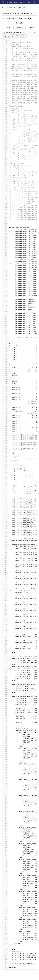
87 (5, 212)
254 (5, 545)
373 (5, 782)
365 (5, 766)
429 (5, 893)
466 (5, 967)
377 (5, 790)
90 (5, 218)
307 (5, 650)
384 (5, 804)
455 (5, 945)
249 (5, 535)
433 (5, 901)
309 (5, 654)
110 (5, 257)
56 (5, 150)
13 (5, 64)
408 (5, 852)
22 (5, 82)
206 (5, 449)
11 (5, 60)
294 (5, 624)
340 (5, 716)
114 (5, 265)
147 (5, 331)
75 (5, 188)
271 (5, 578)
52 (5, 142)
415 (5, 866)
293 (5, 622)
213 (5, 463)
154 (5, 345)
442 (5, 919)
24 (5, 86)
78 (5, 194)
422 (5, 880)
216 (5, 469)
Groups (16, 2)
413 (5, 862)
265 (5, 566)
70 (5, 178)
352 (5, 740)
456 (5, 947)
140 (5, 317)
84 (5, 206)
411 (5, 858)
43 (5, 124)
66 (5, 170)
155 (5, 347)
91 (5, 220)
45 (5, 128)
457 (5, 949)
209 (5, 455)
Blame (8, 28)
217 (5, 471)
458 (5, 951)
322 (5, 680)
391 (5, 818)
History (19, 28)
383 (5, 802)
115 (5, 267)
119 (5, 275)
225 (5, 487)
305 (5, 646)
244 (5, 525)
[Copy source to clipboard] (5, 36)
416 (5, 868)
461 (5, 957)
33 (5, 104)
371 (5, 778)
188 (5, 413)
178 (5, 393)
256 (5, 549)
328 (5, 692)
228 (5, 493)
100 (5, 238)
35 (5, 108)
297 (5, 630)
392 (5, 820)
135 (5, 307)
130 (5, 297)
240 (5, 517)
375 (5, 786)
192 (5, 421)
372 (5, 780)
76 (5, 190)
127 (5, 291)
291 (5, 618)
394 (5, 824)
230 (5, 497)
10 (5, 58)
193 (5, 423)
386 (5, 808)
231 (5, 499)
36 (5, 110)
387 (5, 810)
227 (5, 491)
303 (5, 642)
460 (5, 955)
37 (5, 112)
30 (5, 98)
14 (5, 66)
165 (5, 367)
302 (5, 640)
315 (5, 666)
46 (5, 130)
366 (5, 768)
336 (5, 708)
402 (5, 840)
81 (5, 200)
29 (5, 96)
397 (5, 830)
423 (5, 882)
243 (5, 523)
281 (5, 598)
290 (5, 616)
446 (5, 927)
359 (5, 754)
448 (5, 931)
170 (5, 377)
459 (5, 953)
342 (5, 720)
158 (5, 353)
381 (5, 798)
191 (5, 419)
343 (5, 722)
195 (5, 427)
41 (5, 120)
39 (5, 116)
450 (5, 935)
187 (5, 411)
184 (5, 405)
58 (5, 154)
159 (5, 355)
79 (5, 196)
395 (5, 826)
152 (5, 341)
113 (5, 263)
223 (5, 483)
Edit (17, 36)
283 (5, 602)
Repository (22, 7)
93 (5, 224)
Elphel (9, 7)
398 (5, 832)
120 (5, 277)
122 (5, 281)
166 (5, 369)
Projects (10, 2)
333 (5, 702)
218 (5, 473)
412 (5, 860)
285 (5, 606)
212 (5, 461)
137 (5, 311)
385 (5, 806)
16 (5, 70)
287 (5, 610)
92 (5, 222)
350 (5, 736)
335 (5, 706)
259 (5, 555)
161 (5, 359)
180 (5, 397)
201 (5, 439)
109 (5, 255)
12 (5, 62)
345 (5, 726)
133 (5, 303)
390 (5, 816)
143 (5, 323)
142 (5, 321)
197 (5, 431)
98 (5, 234)
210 (5, 457)
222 (5, 481)
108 (5, 253)
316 (5, 668)
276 (5, 588)
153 (5, 343)
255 (5, 547)
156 (5, 349)
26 (5, 90)
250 (5, 537)
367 (5, 770)
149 (5, 335)
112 (5, 261)
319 (5, 674)
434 (5, 903)
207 (5, 451)
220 (5, 477)
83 (5, 204)
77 (5, 192)
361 (5, 758)
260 (5, 557)
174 (5, 385)
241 (5, 519)
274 (5, 584)
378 (5, 792)
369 (5, 774)
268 (5, 572)
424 (5, 884)
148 (5, 333)
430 (5, 895)
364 (5, 764)
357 (5, 750)
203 (5, 443)
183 (5, 403)
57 (5, 152)
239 (5, 515)
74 (5, 186)
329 (5, 694)
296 (5, 628)
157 (5, 351)
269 (5, 574)
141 (5, 319)
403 (5, 842)
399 (5, 834)
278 (5, 592)
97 (5, 232)
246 (5, 529)
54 (5, 146)
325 (5, 686)
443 (5, 921)
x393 (3, 18)
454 (5, 943)
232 (5, 501)
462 (5, 959)
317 (5, 670)
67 (5, 172)
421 (5, 878)
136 (5, 309)
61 (5, 160)
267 (5, 570)
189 (5, 415)
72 (5, 182)
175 (5, 387)
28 (5, 94)
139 (5, 315)
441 (5, 917)
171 (5, 379)
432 (5, 899)
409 (5, 854)
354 (5, 744)
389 (5, 814)
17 (5, 72)
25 (5, 88)
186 (5, 409)
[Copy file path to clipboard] (34, 33)
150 (5, 337)
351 (5, 738)
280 (5, 596)
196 (5, 429)
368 (5, 772)
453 (5, 941)
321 (5, 678)
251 (5, 539)
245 (5, 527)
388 (5, 812)
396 (5, 828)
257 (5, 551)
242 (5, 521)
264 (5, 565)
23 (5, 84)
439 (5, 913)
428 (5, 891)
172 (5, 381)
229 (5, 495)
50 (5, 138)
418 (5, 872)
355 (5, 746)
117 (5, 271)
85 (5, 208)
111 (5, 259)
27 (5, 92)
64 (5, 166)
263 (5, 563)
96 (5, 230)
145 (5, 327)
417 (5, 870)
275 (5, 586)
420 (5, 876)
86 (5, 210)
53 (5, 144)
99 (5, 236)
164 (5, 365)
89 (5, 216)
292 (5, 620)
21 (5, 80)
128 (5, 293)
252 (5, 541)
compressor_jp (12, 18)
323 (5, 682)
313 (5, 662)
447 (5, 929)
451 (5, 937)
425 (5, 886)
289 (5, 614)
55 (5, 148)
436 (5, 907)
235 (5, 507)
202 (5, 441)
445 (5, 925)
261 (5, 559)
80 (5, 198)
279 (5, 594)
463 (5, 961)
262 (5, 561)
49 (5, 136)
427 (5, 889)
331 (5, 698)
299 (5, 634)
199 (5, 435)
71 (5, 180)
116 (5, 269)
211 (5, 459)
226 (5, 489)
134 (5, 305)
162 (5, 361)
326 (5, 688)
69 (5, 176)
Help (28, 2)
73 (5, 184)
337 (5, 710)
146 (5, 329)
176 (5, 389)
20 (5, 78)
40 (5, 118)
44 (5, 126)
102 (5, 242)
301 (5, 638)
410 (5, 856)
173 (5, 383)
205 (5, 447)
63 (5, 164)
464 (5, 963)
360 (5, 756)
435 (5, 905)
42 (5, 122)
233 (5, 503)
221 (5, 479)
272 (5, 580)
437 (5, 909)
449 (5, 933)
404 (5, 844)
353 (5, 742)
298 (5, 632)
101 (5, 240)
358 (5, 752)
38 (5, 114)
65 (5, 168)
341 (5, 718)
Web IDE (23, 36)
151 (5, 339)
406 (5, 848)
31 (5, 100)
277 (5, 590)
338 (5, 712)
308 (5, 652)
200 (5, 437)
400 (5, 836)
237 (5, 511)
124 (5, 285)
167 (5, 371)
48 (5, 134)
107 (5, 251)
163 (5, 363)
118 (5, 273)
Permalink (31, 28)
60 (5, 158)
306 (5, 648)
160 (5, 357)
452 (5, 939)
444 (5, 923)
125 (5, 287)
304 (5, 644)
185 (5, 407)
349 (5, 734)
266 (5, 568)
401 (5, 838)
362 (5, 760)
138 (5, 313)
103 (5, 244)
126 (5, 289)
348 (5, 732)
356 (5, 748)
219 (5, 475)
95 (5, 228)
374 (5, 784)
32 (5, 102)
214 (5, 465)
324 (5, 684)
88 (5, 214)
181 (5, 399)
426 (5, 887)
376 (5, 788)
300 (5, 636)
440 (5, 915)
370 (5, 776)
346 (5, 728)
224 (5, 485)
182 (5, 401)
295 (5, 626)
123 (5, 283)
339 (5, 714)
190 (5, 417)
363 (5, 762)
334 (5, 704)
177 (5, 391)
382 (5, 800)
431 (5, 897)
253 (5, 543)
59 (5, 156)
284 (5, 604)
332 (5, 700)
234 (5, 505)
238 (5, 513)
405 (5, 846)
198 (5, 433)
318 (5, 672)
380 (5, 796)
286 (5, 608)
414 (5, 864)
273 (5, 582)
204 (5, 445)
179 (5, 395)
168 (5, 373)
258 (5, 553)
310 (5, 656)
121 (5, 279)
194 (5, 425)
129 (5, 295)
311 (5, 658)
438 (5, 911)
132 (5, 301)
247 (5, 531)
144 (5, 325)
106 (5, 249)
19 (5, 76)
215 (5, 467)
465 (5, 965)
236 (5, 509)
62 (5, 162)
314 (5, 664)
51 (5, 140)
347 (5, 730)
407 (5, 850)
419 (5, 874)
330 (5, 696)
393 (5, 822)
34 (5, 106)
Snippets (23, 2)
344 (5, 724)
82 (5, 202)
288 (5, 612)
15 (5, 68)
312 (5, 660)
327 (5, 690)
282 (5, 600)
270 (5, 576)
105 (5, 247)
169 (5, 375)
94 (5, 226)
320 (5, 676)
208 (5, 453)
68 (5, 174)
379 (5, 794)
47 (5, 132)
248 (5, 533)
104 (5, 245)
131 (5, 299)
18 (5, 74)
